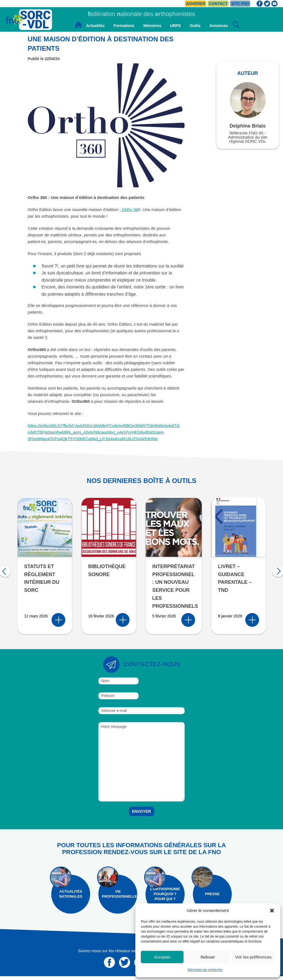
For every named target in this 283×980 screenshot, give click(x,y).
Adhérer (196, 4)
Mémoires (152, 26)
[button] (272, 911)
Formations (124, 26)
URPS (175, 26)
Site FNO (240, 4)
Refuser (208, 957)
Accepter (162, 957)
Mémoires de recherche (205, 970)
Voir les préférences (253, 957)
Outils (195, 26)
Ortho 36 (129, 210)
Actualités (95, 26)
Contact (218, 4)
